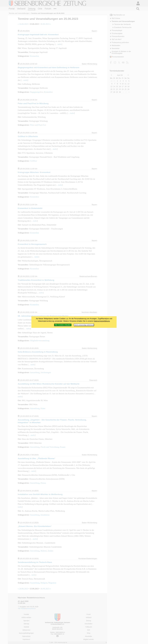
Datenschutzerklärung (102, 321)
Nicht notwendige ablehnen (84, 325)
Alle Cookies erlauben (63, 325)
